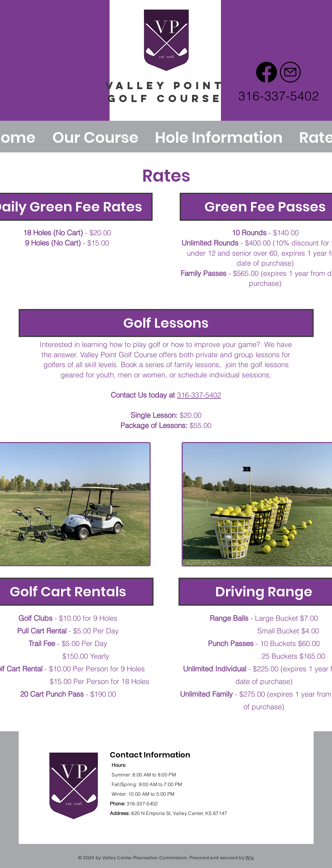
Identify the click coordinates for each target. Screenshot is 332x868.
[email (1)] (290, 72)
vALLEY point (165, 85)
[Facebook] (267, 72)
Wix (250, 858)
